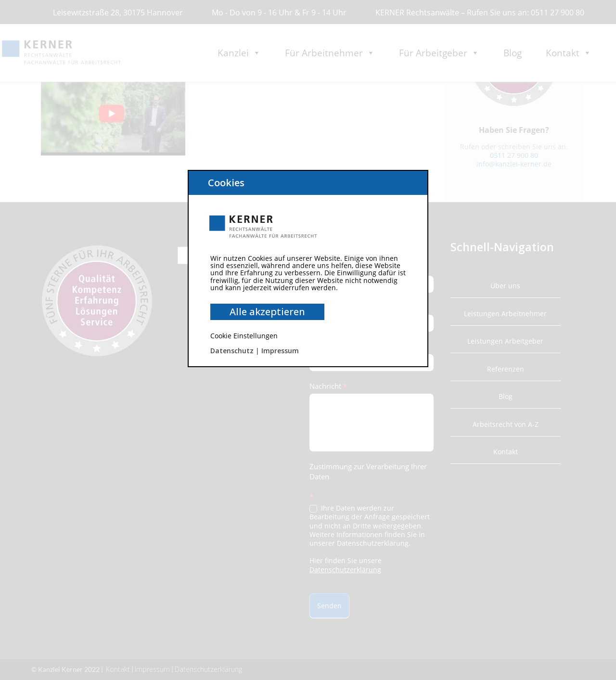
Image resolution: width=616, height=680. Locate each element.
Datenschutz (232, 351)
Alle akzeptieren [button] (267, 312)
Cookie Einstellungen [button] (244, 336)
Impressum (280, 351)
